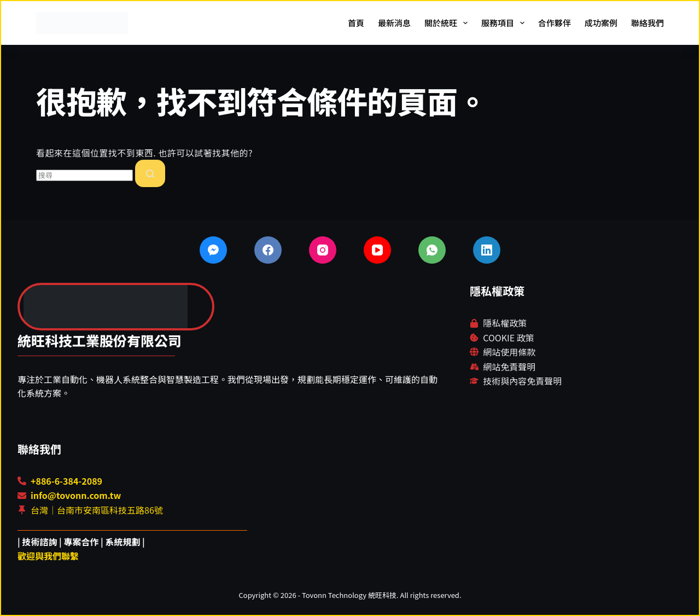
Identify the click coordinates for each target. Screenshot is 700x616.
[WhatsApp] (432, 250)
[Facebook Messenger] (213, 250)
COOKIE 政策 (508, 338)
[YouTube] (377, 250)
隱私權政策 (505, 323)
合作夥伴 (555, 23)
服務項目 (505, 23)
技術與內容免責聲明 (522, 381)
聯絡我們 (647, 23)
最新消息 (394, 23)
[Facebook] (268, 250)
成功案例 (601, 23)
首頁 (356, 23)
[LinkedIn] (487, 250)
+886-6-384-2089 (66, 481)
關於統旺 (448, 23)
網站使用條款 (509, 352)
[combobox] (84, 175)
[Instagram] (323, 250)
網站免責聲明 (509, 367)
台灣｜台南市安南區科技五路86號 (97, 510)
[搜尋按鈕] (150, 173)
